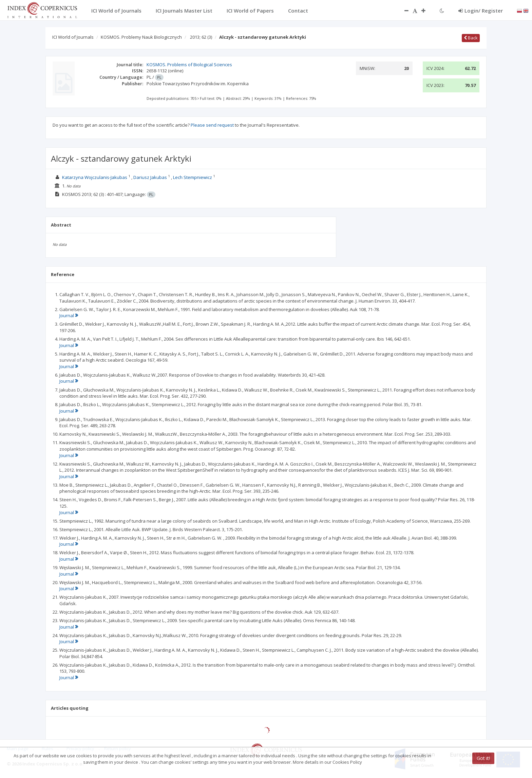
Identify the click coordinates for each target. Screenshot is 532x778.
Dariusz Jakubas (150, 177)
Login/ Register (481, 11)
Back (471, 38)
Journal (69, 315)
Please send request (212, 125)
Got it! (483, 758)
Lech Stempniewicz (193, 177)
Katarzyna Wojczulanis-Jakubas (95, 177)
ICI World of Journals (73, 37)
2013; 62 (201, 37)
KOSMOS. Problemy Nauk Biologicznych (141, 37)
